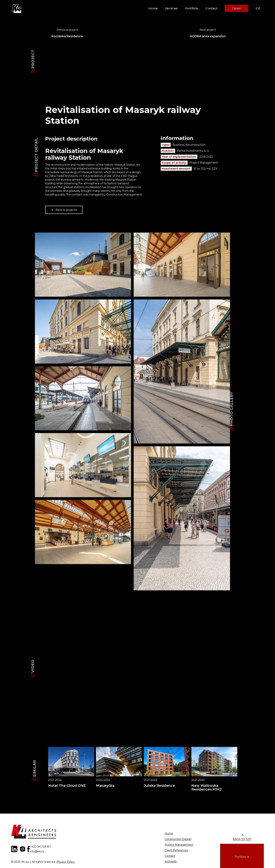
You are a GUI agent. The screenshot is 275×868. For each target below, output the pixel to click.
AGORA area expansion (208, 36)
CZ (258, 8)
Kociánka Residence (67, 36)
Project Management (179, 845)
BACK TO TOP (242, 839)
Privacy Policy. (66, 862)
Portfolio (192, 8)
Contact (211, 8)
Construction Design (178, 839)
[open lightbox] (83, 265)
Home (153, 8)
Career (237, 8)
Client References (176, 850)
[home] (17, 8)
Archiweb (171, 861)
